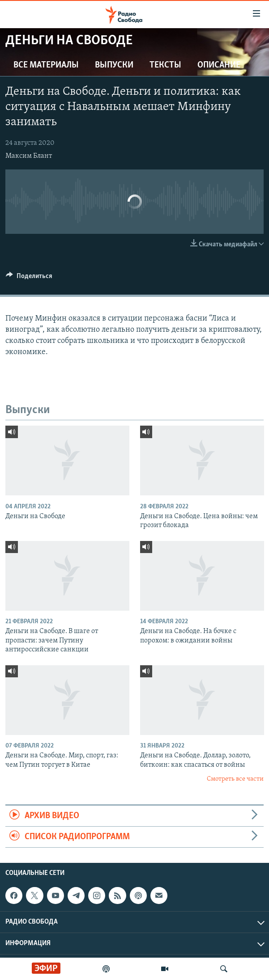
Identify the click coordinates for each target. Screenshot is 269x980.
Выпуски (114, 65)
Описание (219, 65)
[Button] (29, 278)
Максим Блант (29, 156)
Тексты (165, 65)
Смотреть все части (235, 779)
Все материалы (46, 65)
